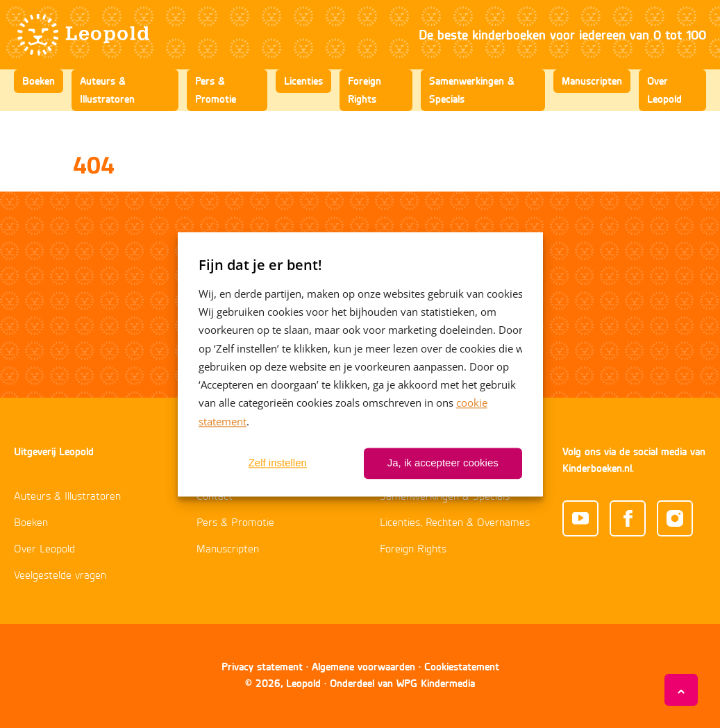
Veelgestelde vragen (60, 576)
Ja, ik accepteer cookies (443, 463)
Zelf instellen (278, 463)
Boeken (39, 81)
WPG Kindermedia (436, 683)
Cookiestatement (462, 667)
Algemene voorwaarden (363, 667)
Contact (215, 497)
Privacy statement (262, 667)
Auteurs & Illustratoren (107, 90)
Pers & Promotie (216, 90)
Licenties (303, 81)
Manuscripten (592, 81)
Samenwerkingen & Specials (472, 90)
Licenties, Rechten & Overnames (455, 523)
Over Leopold (664, 90)
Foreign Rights (365, 90)
